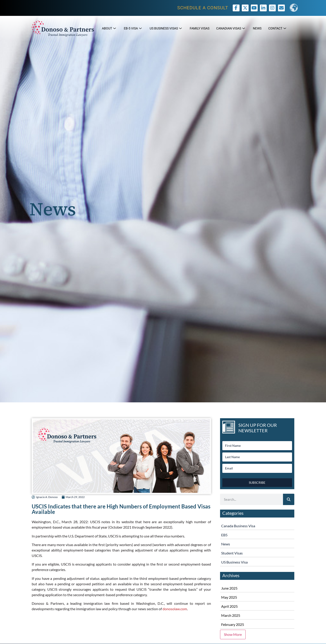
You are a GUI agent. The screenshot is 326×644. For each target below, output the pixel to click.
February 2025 (233, 624)
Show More (233, 634)
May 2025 (229, 597)
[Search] (289, 499)
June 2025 (229, 588)
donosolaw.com (175, 609)
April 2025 (229, 606)
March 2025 (231, 615)
